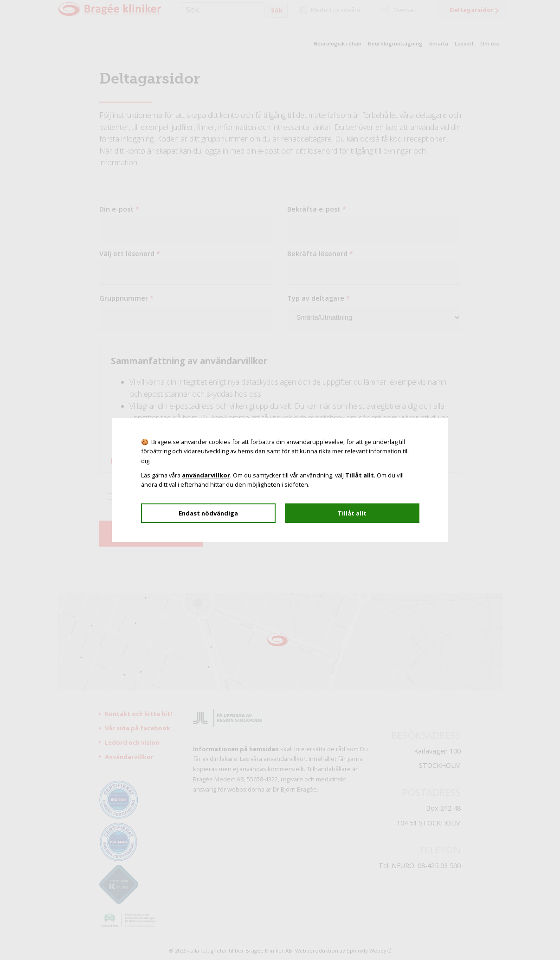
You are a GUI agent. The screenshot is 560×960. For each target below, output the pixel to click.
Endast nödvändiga (208, 513)
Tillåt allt (352, 513)
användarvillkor (206, 475)
